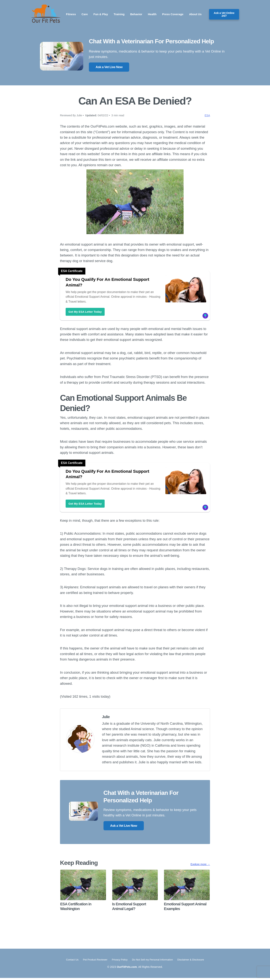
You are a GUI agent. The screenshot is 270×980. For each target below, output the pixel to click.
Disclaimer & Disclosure (194, 962)
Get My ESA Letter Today (85, 312)
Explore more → (200, 866)
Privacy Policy (119, 962)
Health (152, 14)
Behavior (136, 14)
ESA (207, 115)
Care (85, 14)
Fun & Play (101, 14)
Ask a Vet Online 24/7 (224, 14)
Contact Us (69, 962)
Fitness (71, 14)
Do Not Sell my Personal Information (154, 962)
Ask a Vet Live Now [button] (109, 67)
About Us (195, 14)
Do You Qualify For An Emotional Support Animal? (112, 283)
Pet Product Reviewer (93, 962)
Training (119, 14)
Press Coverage (173, 14)
